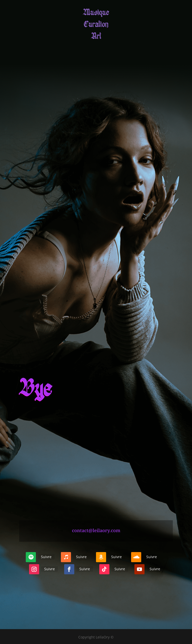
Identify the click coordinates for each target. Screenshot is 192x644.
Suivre (46, 557)
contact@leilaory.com (96, 531)
